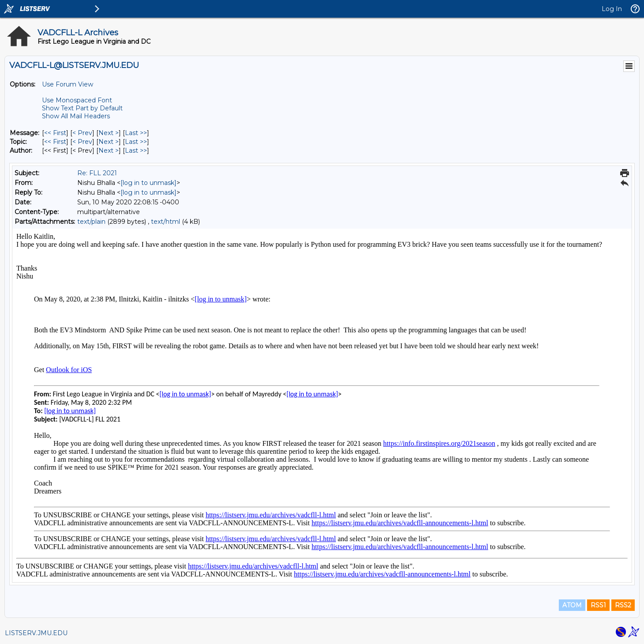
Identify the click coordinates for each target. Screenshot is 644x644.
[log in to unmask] (149, 183)
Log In (612, 9)
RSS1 (598, 605)
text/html (166, 222)
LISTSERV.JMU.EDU (36, 633)
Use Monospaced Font (77, 100)
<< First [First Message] (55, 133)
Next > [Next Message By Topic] (109, 142)
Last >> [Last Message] (136, 133)
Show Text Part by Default (82, 108)
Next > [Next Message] (109, 133)
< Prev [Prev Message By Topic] (82, 142)
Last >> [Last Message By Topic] (136, 142)
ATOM (572, 605)
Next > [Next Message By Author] (109, 151)
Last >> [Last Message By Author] (136, 151)
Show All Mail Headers (76, 116)
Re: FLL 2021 (97, 173)
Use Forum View (68, 84)
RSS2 (623, 605)
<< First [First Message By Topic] (55, 142)
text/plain (91, 222)
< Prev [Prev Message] (82, 133)
